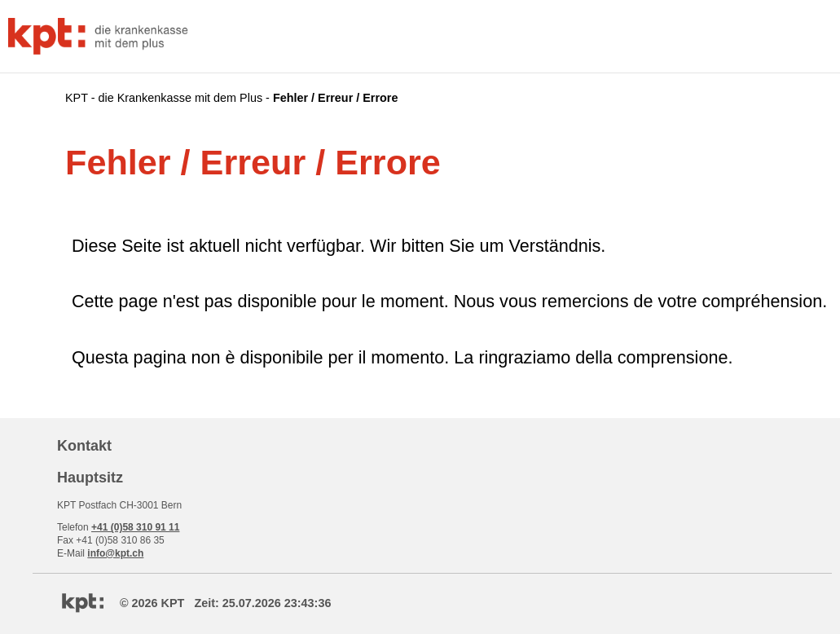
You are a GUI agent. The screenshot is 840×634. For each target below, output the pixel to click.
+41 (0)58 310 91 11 (135, 527)
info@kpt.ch (115, 553)
